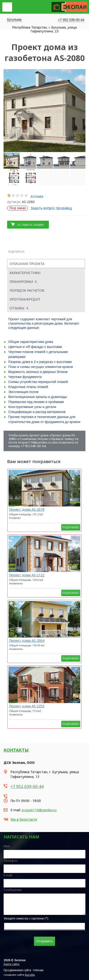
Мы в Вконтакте (24, 819)
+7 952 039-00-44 (71, 20)
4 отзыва (37, 196)
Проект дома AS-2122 (27, 575)
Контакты (16, 750)
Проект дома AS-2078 (27, 509)
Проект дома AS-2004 (27, 641)
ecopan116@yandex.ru (39, 810)
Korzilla (30, 975)
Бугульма (14, 20)
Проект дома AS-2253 (27, 706)
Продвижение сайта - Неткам (23, 970)
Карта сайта (12, 964)
